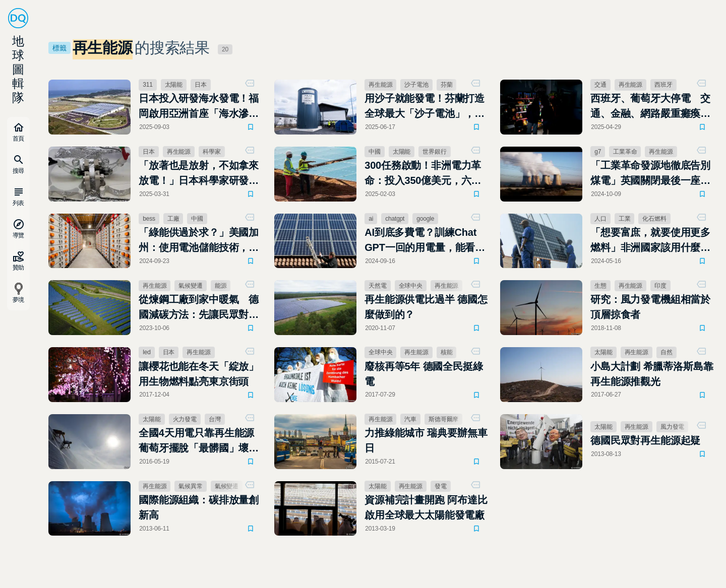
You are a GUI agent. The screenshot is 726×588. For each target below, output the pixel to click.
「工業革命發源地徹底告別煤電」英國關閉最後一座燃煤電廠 (650, 174)
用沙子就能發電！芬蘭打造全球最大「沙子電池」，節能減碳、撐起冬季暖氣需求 (425, 107)
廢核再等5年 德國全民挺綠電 (423, 374)
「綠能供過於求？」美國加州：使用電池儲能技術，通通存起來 (199, 241)
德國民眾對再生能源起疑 (645, 440)
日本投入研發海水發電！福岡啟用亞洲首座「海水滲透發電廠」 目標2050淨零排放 (199, 107)
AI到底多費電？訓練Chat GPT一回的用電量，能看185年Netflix (420, 241)
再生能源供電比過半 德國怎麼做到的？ (426, 307)
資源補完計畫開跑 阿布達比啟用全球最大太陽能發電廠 (426, 507)
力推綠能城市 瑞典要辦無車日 (426, 440)
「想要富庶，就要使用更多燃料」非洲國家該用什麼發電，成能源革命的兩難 (650, 241)
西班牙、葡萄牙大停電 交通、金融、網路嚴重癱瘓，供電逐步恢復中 (650, 107)
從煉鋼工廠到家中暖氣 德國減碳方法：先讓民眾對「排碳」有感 (199, 308)
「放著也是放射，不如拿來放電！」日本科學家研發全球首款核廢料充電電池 (199, 174)
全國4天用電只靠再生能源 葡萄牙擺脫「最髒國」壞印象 (199, 441)
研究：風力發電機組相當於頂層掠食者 (650, 307)
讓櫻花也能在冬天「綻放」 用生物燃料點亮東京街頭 (199, 374)
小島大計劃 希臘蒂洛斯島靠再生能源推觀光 (652, 374)
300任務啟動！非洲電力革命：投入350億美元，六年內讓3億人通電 (423, 174)
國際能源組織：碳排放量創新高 (199, 507)
